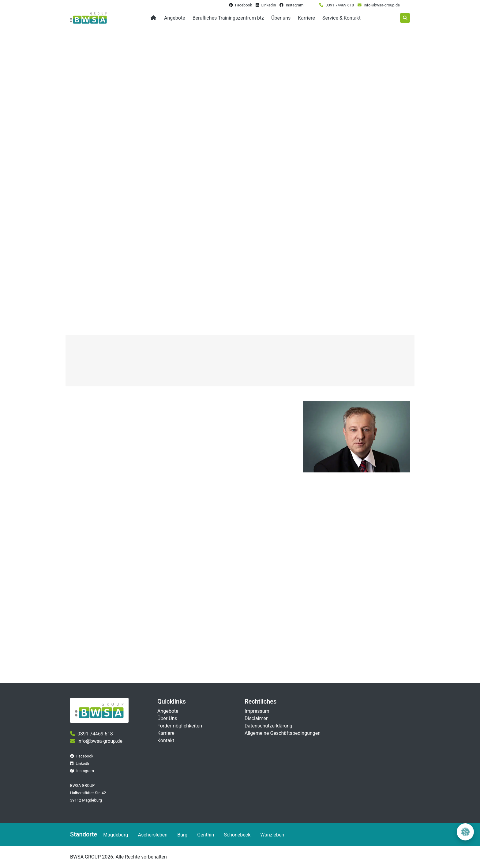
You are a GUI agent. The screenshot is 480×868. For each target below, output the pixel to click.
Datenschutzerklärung (268, 726)
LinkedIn (268, 5)
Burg (182, 835)
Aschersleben (153, 835)
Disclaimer (256, 718)
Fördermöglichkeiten (180, 726)
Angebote (175, 18)
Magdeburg (116, 835)
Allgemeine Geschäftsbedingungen (283, 733)
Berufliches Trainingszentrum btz (228, 18)
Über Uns (167, 718)
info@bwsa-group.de (382, 5)
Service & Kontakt (341, 18)
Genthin (206, 835)
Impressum (257, 711)
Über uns (281, 18)
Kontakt (166, 740)
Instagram (295, 5)
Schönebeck (237, 835)
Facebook (244, 5)
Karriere (306, 18)
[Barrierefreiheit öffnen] (465, 832)
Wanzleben (272, 835)
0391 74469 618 (340, 5)
